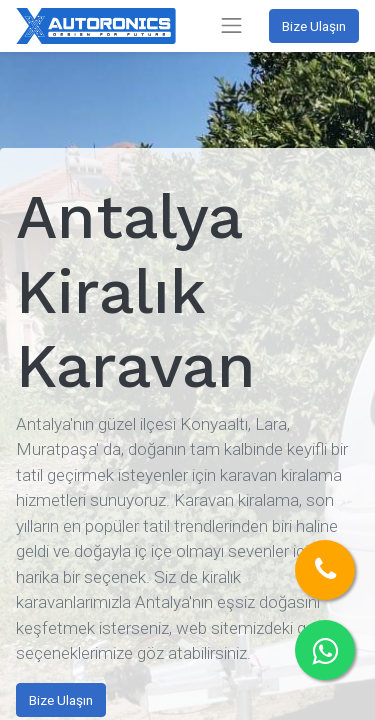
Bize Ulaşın (314, 26)
